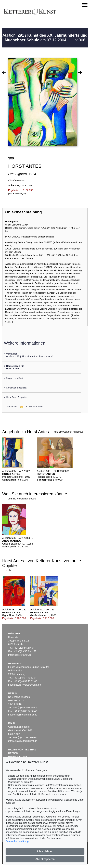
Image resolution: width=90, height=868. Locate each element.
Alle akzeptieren (45, 859)
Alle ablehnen (45, 851)
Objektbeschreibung (23, 212)
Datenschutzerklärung (17, 841)
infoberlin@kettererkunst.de (23, 715)
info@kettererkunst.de (20, 655)
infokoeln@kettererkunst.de (23, 741)
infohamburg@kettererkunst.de (24, 685)
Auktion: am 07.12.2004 (45, 38)
